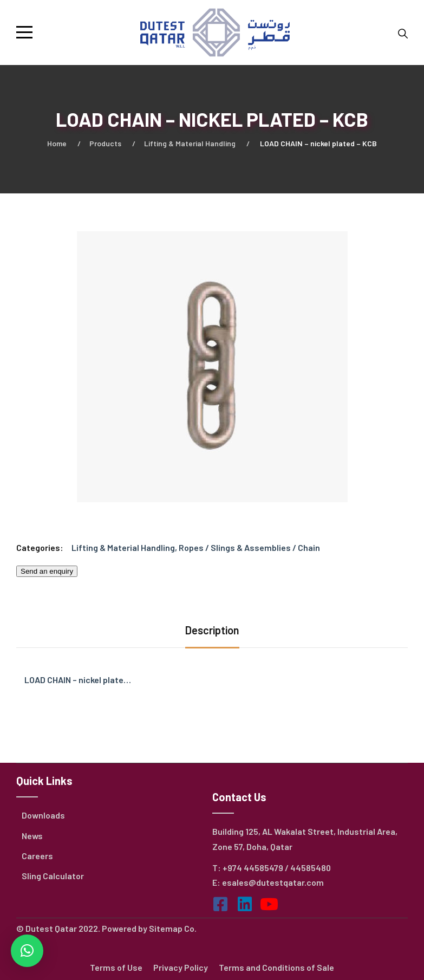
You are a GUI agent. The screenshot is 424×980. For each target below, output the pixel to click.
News (32, 836)
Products (105, 143)
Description (212, 630)
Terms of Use (116, 967)
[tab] (212, 631)
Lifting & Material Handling (190, 143)
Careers (37, 856)
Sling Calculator (53, 876)
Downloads (43, 815)
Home (57, 143)
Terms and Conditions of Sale (276, 967)
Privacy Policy (181, 967)
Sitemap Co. (173, 928)
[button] (27, 951)
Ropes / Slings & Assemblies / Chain (249, 547)
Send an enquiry (47, 571)
